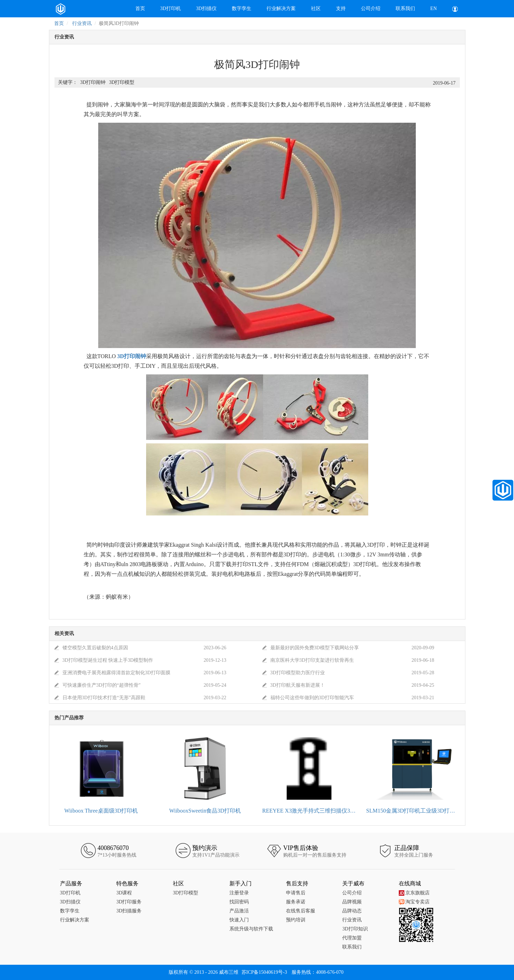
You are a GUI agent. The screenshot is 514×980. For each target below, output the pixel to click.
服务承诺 (296, 902)
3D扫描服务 (129, 911)
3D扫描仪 (206, 8)
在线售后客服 (301, 911)
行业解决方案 (281, 8)
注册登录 (239, 893)
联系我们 (405, 8)
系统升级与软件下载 (251, 929)
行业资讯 (82, 23)
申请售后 (296, 893)
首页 (140, 8)
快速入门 (239, 920)
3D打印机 (171, 8)
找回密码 (239, 902)
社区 (316, 8)
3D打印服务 (129, 902)
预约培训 (296, 920)
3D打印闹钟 (93, 82)
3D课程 (124, 893)
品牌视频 (352, 902)
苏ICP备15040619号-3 (264, 972)
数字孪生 (242, 8)
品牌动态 (352, 911)
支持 (341, 8)
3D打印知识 (355, 929)
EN (434, 8)
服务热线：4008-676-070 (317, 972)
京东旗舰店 (414, 893)
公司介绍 (371, 8)
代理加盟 (352, 938)
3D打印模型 (122, 82)
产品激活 (239, 911)
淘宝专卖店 (414, 902)
